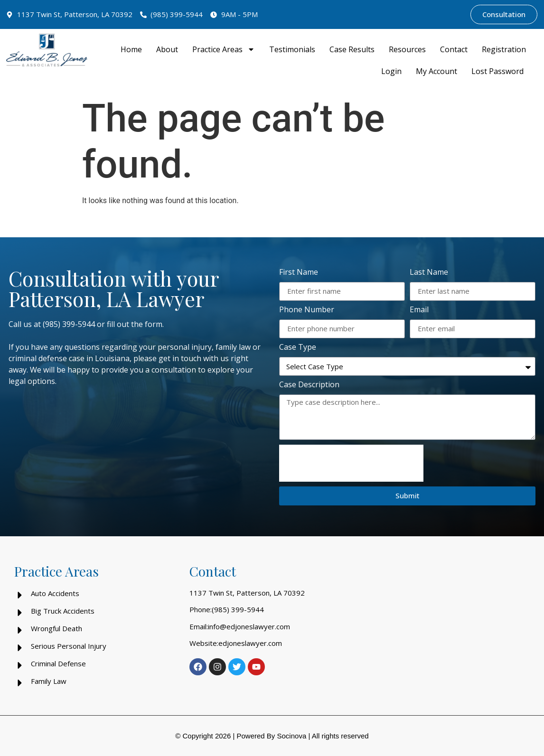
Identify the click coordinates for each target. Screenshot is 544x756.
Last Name (429, 273)
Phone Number (307, 310)
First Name (299, 273)
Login (391, 71)
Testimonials (292, 49)
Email (419, 310)
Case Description (309, 385)
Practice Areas (224, 49)
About (167, 49)
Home (131, 49)
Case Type (298, 348)
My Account (436, 71)
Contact (454, 49)
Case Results (352, 49)
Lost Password (497, 71)
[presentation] (351, 463)
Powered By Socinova (271, 736)
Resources (407, 49)
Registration (504, 49)
